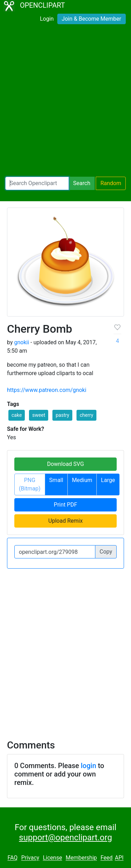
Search (82, 183)
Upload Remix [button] (65, 521)
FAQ (12, 858)
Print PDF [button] (65, 505)
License (53, 858)
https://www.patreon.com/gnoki (47, 390)
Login (47, 19)
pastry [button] (62, 415)
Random (111, 183)
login (88, 766)
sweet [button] (39, 415)
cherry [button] (86, 415)
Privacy (30, 858)
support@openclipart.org (65, 838)
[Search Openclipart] (37, 183)
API (119, 858)
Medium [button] (82, 480)
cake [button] (17, 415)
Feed (107, 858)
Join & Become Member (92, 19)
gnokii (21, 342)
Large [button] (108, 480)
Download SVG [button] (66, 464)
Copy (106, 552)
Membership (81, 858)
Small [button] (56, 480)
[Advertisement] (65, 102)
